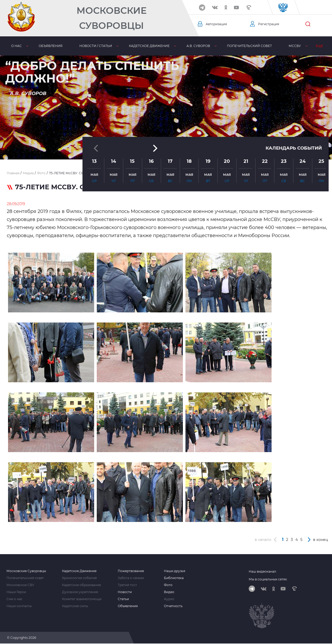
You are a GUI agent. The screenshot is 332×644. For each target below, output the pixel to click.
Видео (169, 592)
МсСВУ (295, 46)
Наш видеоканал (262, 571)
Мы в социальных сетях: (268, 579)
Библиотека (174, 578)
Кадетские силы (75, 606)
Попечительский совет (249, 46)
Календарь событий (292, 114)
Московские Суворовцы (112, 18)
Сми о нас (15, 599)
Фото (168, 585)
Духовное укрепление (80, 592)
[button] (166, 147)
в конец (321, 540)
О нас (16, 46)
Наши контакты (19, 606)
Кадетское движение (149, 46)
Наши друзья (175, 571)
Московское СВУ (20, 585)
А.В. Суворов (198, 46)
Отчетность (173, 606)
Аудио (169, 599)
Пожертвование (131, 571)
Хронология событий (79, 578)
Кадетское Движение (79, 571)
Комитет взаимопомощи (82, 599)
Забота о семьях (131, 578)
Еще (319, 46)
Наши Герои (16, 592)
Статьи (123, 599)
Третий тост (127, 585)
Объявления (50, 46)
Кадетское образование (81, 585)
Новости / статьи (95, 46)
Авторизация (218, 24)
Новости (125, 592)
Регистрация (270, 24)
